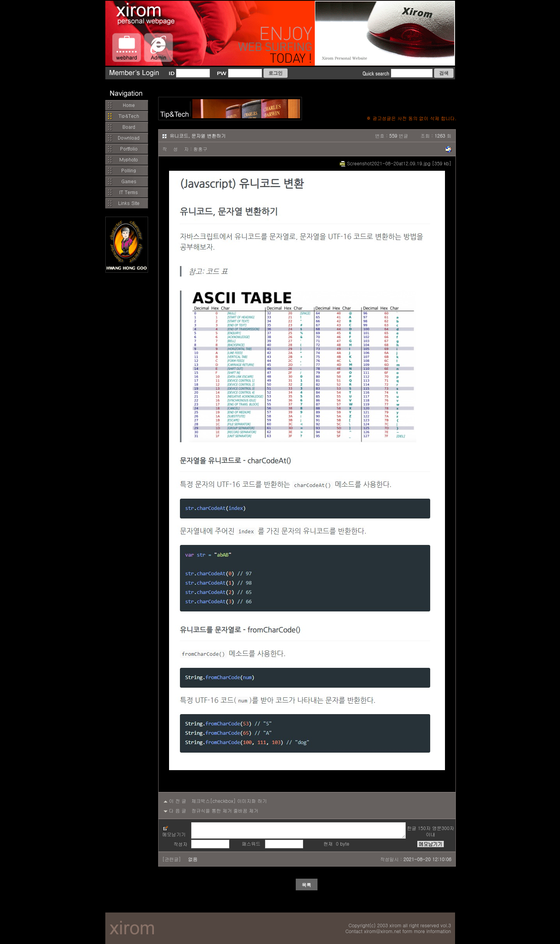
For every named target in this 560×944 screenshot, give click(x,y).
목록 (307, 885)
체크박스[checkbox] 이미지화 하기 (229, 801)
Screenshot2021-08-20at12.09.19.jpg (385, 163)
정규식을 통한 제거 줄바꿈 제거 (225, 810)
